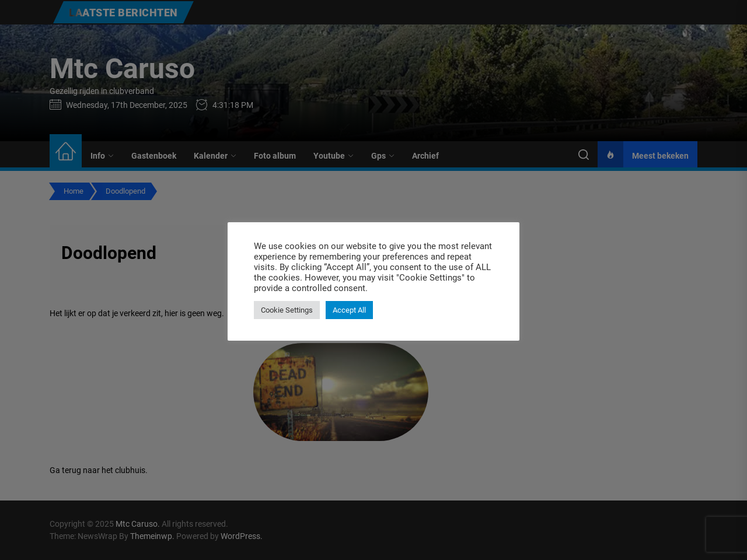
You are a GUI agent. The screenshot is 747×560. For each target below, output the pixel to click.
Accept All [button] (349, 310)
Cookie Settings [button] (287, 310)
